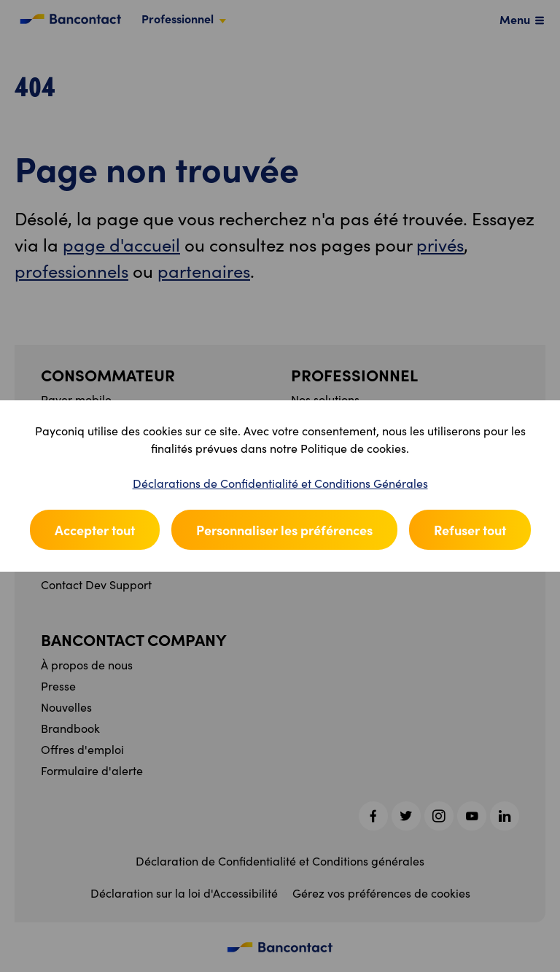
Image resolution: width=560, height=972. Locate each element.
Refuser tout (470, 530)
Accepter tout (95, 530)
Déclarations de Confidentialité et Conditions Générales (280, 483)
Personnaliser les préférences (284, 530)
